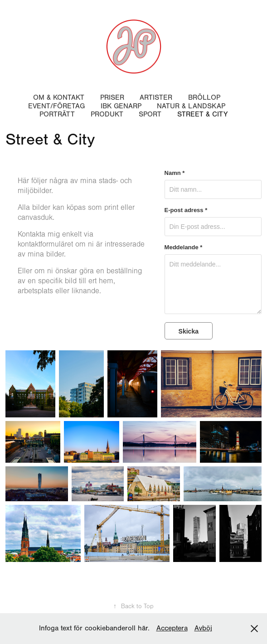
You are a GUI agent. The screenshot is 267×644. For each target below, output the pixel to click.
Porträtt (57, 114)
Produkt (107, 114)
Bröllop (204, 97)
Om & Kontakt (59, 97)
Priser (112, 97)
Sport (150, 114)
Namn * (175, 173)
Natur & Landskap (191, 106)
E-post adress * (186, 210)
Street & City (202, 114)
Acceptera (172, 628)
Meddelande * (184, 247)
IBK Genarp (121, 106)
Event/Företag (56, 106)
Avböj (203, 628)
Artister (156, 97)
